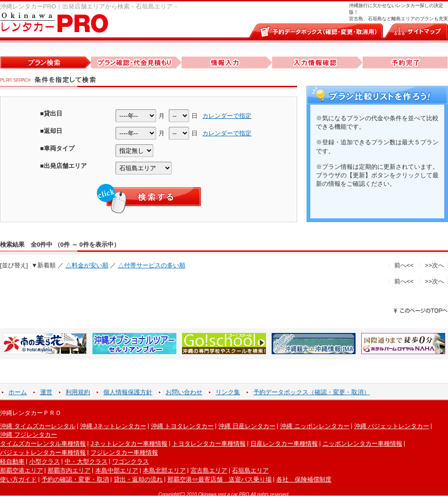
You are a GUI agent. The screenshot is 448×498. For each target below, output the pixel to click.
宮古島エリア (209, 470)
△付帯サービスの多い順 (152, 265)
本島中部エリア (117, 470)
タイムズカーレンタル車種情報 (43, 444)
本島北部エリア (164, 470)
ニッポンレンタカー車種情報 (362, 444)
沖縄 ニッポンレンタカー (315, 426)
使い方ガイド (18, 479)
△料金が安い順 (87, 265)
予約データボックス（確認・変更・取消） (311, 392)
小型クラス (45, 461)
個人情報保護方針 (128, 392)
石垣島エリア (250, 470)
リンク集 (228, 392)
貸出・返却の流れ (138, 479)
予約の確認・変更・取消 (75, 479)
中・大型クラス (86, 461)
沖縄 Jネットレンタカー (113, 426)
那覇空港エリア (21, 470)
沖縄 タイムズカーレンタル (38, 426)
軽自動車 (12, 461)
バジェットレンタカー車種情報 (43, 452)
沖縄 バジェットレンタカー (392, 426)
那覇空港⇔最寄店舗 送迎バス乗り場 (220, 479)
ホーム (18, 392)
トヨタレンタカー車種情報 (209, 444)
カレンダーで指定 (227, 116)
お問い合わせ (184, 392)
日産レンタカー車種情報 (284, 444)
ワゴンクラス (131, 461)
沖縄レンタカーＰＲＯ (31, 413)
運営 (46, 392)
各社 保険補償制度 (304, 479)
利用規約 (78, 392)
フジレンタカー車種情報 (124, 452)
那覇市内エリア (69, 470)
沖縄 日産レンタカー (247, 426)
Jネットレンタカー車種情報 (129, 444)
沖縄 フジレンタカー (29, 435)
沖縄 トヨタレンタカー (183, 426)
